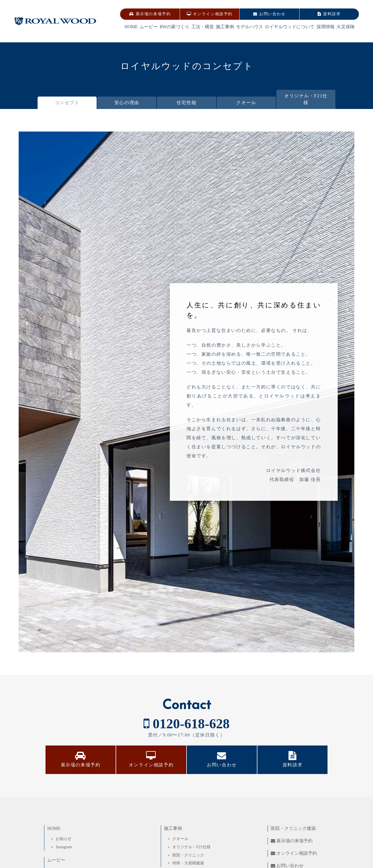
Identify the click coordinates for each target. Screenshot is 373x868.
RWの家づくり (174, 27)
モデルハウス (250, 27)
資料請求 (329, 14)
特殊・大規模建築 (188, 863)
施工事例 (225, 27)
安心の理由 (127, 103)
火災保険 (346, 27)
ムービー (149, 27)
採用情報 (326, 27)
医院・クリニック (188, 855)
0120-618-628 (187, 724)
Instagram (64, 847)
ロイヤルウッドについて (290, 27)
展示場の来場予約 (150, 14)
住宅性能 (186, 103)
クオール (246, 103)
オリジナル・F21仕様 (306, 99)
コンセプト (67, 103)
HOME (131, 27)
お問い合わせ (269, 14)
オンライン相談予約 (210, 14)
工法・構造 (203, 27)
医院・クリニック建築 (293, 828)
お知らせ (64, 839)
